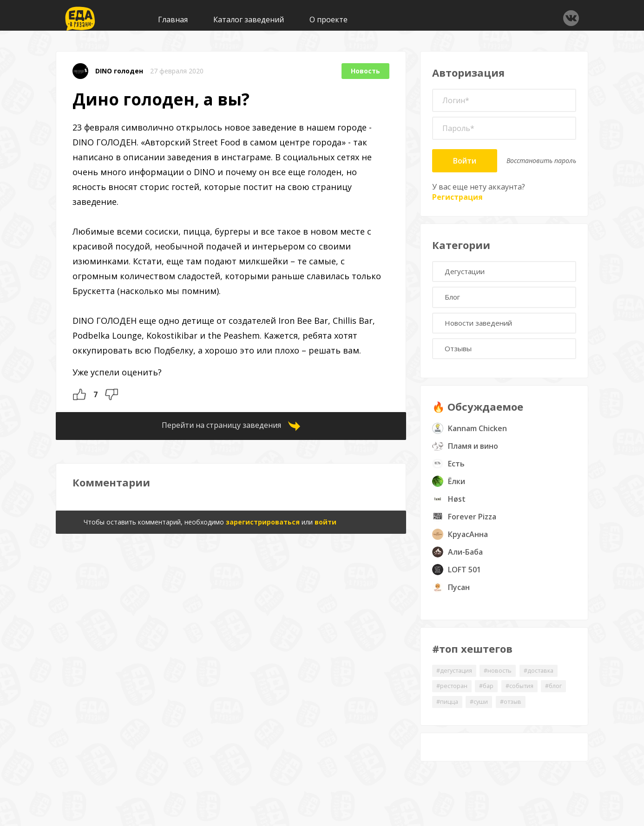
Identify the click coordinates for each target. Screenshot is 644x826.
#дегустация (457, 679)
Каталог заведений (249, 20)
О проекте (329, 20)
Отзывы (462, 356)
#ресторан (454, 696)
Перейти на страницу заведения (221, 425)
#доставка (551, 679)
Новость (365, 71)
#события (529, 696)
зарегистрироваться (263, 522)
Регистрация (457, 197)
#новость (505, 679)
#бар (492, 696)
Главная (173, 20)
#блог (446, 712)
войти (325, 522)
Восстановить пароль (541, 161)
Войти (465, 161)
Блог (455, 301)
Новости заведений (483, 328)
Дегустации (468, 273)
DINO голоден (119, 71)
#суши (515, 712)
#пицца (481, 712)
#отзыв (550, 712)
